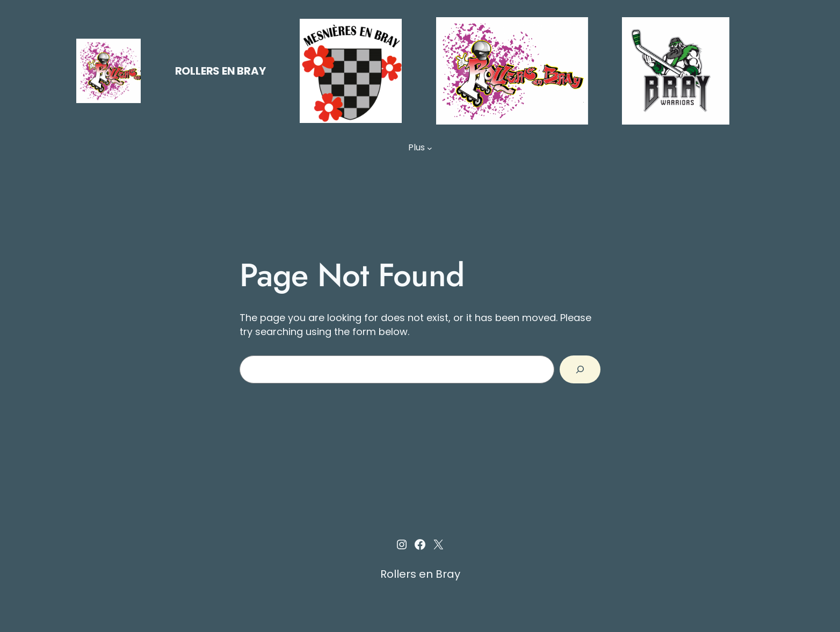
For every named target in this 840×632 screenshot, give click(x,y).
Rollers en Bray (220, 71)
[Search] (580, 369)
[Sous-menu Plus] (430, 148)
